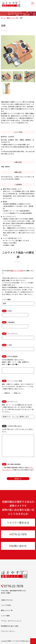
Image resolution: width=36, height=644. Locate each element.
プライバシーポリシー (8, 631)
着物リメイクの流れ (17, 271)
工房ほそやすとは (7, 600)
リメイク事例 (5, 616)
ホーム (3, 18)
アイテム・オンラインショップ (11, 621)
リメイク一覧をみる (18, 523)
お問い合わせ (18, 546)
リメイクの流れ (6, 605)
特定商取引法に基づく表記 (10, 626)
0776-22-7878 (18, 534)
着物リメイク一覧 (12, 18)
